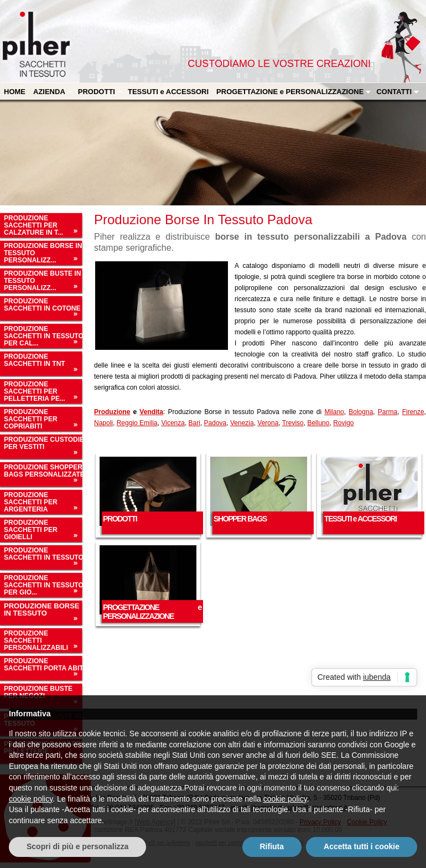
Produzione (112, 412)
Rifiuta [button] (272, 846)
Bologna (361, 412)
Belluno (318, 423)
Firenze (413, 412)
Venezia (242, 423)
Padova (215, 423)
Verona (268, 423)
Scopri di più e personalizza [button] (77, 846)
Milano (334, 412)
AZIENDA (53, 92)
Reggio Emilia (137, 423)
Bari (194, 423)
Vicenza (173, 423)
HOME (15, 92)
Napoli (103, 423)
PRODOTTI (100, 92)
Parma (388, 412)
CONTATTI (398, 92)
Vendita (151, 412)
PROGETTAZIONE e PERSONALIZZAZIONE (294, 92)
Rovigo (343, 423)
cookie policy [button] (31, 799)
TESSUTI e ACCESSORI (168, 92)
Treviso (293, 423)
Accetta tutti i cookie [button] (362, 846)
